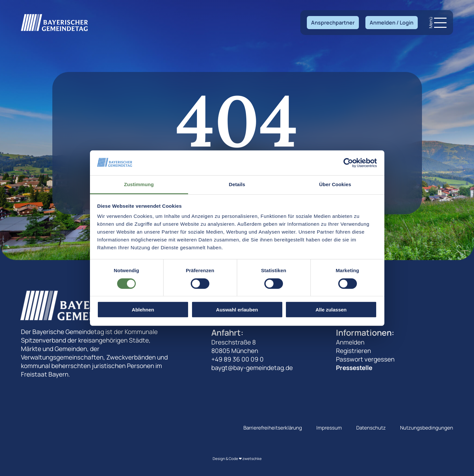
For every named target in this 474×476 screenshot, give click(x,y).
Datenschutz (371, 428)
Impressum (329, 428)
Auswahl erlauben (237, 310)
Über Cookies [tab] (335, 184)
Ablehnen (143, 310)
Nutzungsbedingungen (427, 428)
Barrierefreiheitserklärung (273, 428)
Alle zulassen (331, 310)
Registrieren (353, 351)
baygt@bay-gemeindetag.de (252, 368)
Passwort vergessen (365, 359)
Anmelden (350, 342)
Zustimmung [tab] (139, 184)
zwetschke (252, 458)
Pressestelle (354, 368)
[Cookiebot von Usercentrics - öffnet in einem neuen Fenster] (348, 163)
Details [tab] (237, 184)
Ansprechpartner (333, 23)
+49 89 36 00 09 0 (237, 359)
